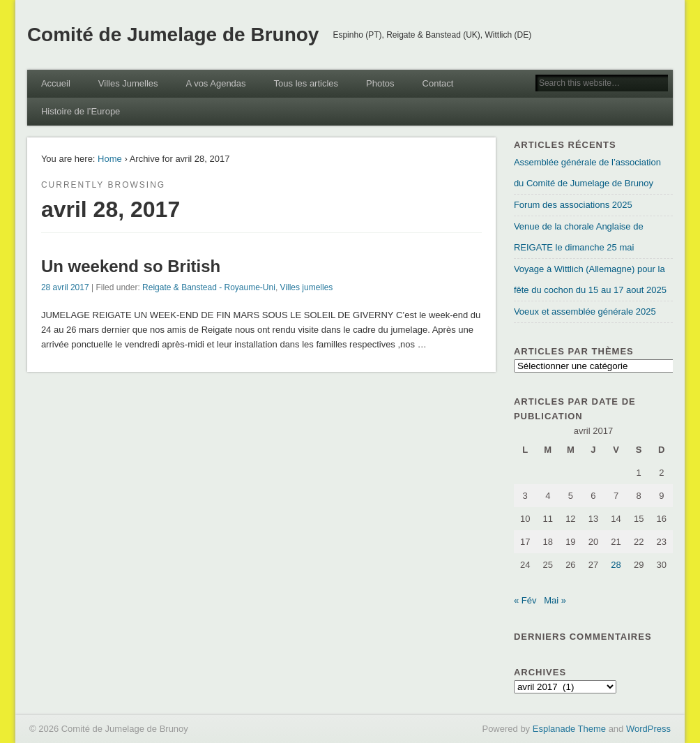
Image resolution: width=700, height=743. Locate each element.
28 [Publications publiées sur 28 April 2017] (616, 565)
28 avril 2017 (65, 287)
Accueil (56, 83)
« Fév (525, 600)
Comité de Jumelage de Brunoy (173, 35)
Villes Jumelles (128, 83)
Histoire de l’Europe (81, 111)
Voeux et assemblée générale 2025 (585, 312)
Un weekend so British (131, 266)
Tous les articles (306, 83)
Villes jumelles (307, 287)
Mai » (555, 600)
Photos (380, 83)
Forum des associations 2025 (573, 205)
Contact (438, 83)
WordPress (648, 729)
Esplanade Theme (569, 729)
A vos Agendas (216, 83)
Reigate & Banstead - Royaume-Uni (209, 287)
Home (110, 159)
